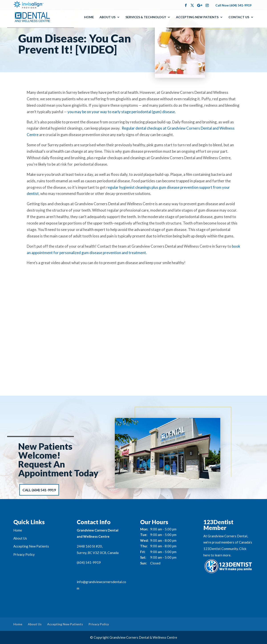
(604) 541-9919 (89, 562)
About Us (107, 17)
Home (89, 17)
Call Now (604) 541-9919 (233, 5)
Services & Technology (146, 17)
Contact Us (239, 17)
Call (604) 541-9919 (39, 490)
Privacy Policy (24, 554)
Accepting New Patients (197, 17)
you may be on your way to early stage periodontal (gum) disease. (122, 112)
